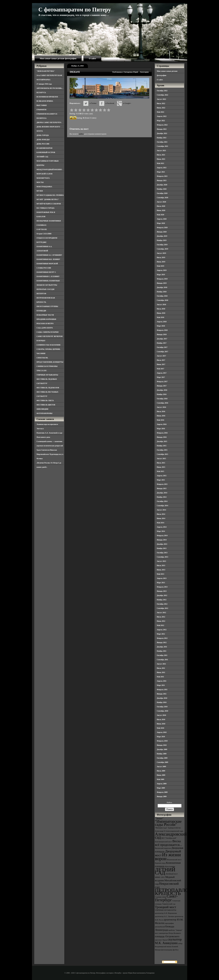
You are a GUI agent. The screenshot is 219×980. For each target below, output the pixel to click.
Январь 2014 (162, 540)
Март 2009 (161, 788)
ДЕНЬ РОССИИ (43, 144)
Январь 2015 (162, 488)
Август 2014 (162, 510)
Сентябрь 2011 (163, 660)
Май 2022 (161, 112)
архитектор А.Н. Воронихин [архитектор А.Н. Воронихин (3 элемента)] (166, 913)
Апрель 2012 (162, 630)
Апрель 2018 (162, 322)
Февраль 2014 (162, 536)
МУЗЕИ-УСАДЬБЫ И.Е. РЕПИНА (50, 195)
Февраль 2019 (162, 279)
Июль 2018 (161, 309)
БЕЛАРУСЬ (41, 92)
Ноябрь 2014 (162, 497)
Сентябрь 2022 (163, 95)
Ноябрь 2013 (162, 548)
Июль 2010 (161, 719)
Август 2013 (162, 561)
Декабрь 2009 (162, 749)
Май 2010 (161, 728)
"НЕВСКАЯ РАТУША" (46, 71)
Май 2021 (161, 163)
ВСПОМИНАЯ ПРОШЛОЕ (47, 97)
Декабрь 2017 (162, 339)
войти (81, 134)
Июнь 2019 (161, 262)
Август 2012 (162, 613)
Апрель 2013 (162, 578)
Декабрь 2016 (162, 390)
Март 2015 (161, 480)
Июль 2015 (161, 463)
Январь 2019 (162, 283)
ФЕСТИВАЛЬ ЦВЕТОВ (46, 405)
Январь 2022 (162, 129)
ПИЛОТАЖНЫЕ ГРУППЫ (47, 306)
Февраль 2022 (162, 125)
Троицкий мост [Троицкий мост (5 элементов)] (166, 907)
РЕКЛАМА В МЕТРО (45, 324)
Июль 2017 (161, 360)
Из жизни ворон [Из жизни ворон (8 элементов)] (168, 857)
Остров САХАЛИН (44, 234)
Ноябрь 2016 (162, 394)
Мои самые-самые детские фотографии (58, 59)
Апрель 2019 (162, 270)
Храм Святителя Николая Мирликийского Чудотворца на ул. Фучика (50, 454)
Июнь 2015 (161, 467)
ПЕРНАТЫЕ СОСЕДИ (46, 289)
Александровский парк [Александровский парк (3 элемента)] (174, 831)
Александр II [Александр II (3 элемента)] (160, 831)
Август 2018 (162, 305)
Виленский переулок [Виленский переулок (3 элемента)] (163, 848)
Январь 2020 (162, 232)
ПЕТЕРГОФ (41, 294)
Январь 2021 (162, 180)
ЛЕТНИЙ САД (42, 157)
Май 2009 (161, 779)
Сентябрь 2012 (163, 608)
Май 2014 (161, 523)
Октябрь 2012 (162, 604)
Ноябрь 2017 (162, 343)
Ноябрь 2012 (162, 600)
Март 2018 (161, 326)
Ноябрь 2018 (162, 292)
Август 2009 (162, 767)
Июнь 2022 (161, 108)
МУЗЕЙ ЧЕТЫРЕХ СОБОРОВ (49, 204)
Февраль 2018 (162, 330)
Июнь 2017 (161, 364)
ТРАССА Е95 (42, 371)
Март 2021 (161, 172)
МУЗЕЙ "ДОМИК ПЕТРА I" (48, 199)
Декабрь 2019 (162, 236)
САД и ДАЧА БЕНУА (45, 328)
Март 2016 (161, 429)
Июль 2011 (161, 668)
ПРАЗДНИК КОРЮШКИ (46, 319)
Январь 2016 (162, 437)
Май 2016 (161, 420)
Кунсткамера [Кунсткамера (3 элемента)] (170, 866)
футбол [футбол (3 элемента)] (176, 950)
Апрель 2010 (162, 732)
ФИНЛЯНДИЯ (42, 409)
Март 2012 (161, 634)
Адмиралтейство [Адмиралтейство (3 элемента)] (174, 828)
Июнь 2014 (161, 518)
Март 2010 (161, 737)
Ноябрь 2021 (162, 138)
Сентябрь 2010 (163, 711)
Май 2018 (161, 317)
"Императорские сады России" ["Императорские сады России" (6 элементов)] (168, 823)
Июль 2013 (161, 565)
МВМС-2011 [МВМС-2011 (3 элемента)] (160, 877)
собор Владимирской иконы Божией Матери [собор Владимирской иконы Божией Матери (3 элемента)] (169, 947)
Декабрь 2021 (162, 133)
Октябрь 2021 (162, 142)
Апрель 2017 (162, 373)
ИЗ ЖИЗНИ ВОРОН (45, 148)
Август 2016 (162, 407)
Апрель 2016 (162, 424)
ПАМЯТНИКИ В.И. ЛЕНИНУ (48, 259)
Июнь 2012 (161, 621)
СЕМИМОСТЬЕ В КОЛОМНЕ (49, 345)
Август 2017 (162, 356)
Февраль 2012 (162, 638)
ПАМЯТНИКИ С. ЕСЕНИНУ (48, 276)
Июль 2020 (161, 206)
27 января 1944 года (44, 84)
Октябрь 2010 (162, 707)
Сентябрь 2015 (163, 454)
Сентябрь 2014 (163, 506)
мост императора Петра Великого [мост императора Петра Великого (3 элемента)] (168, 933)
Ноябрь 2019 (162, 240)
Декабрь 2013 (162, 544)
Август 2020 (162, 202)
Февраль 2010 (162, 741)
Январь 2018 (162, 334)
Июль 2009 (161, 771)
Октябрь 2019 (162, 245)
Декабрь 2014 (162, 493)
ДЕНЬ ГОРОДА (43, 135)
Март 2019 (161, 275)
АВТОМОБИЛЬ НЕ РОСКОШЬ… (50, 88)
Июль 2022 (161, 103)
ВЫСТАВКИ (42, 105)
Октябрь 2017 (162, 347)
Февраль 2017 (162, 382)
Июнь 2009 (161, 775)
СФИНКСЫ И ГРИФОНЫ (47, 366)
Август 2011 (161, 664)
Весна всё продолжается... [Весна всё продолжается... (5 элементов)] (169, 843)
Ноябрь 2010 (162, 702)
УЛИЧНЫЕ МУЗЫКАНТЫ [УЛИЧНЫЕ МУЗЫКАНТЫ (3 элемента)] (166, 910)
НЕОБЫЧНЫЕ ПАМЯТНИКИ (49, 221)
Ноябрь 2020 (162, 189)
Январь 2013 (162, 591)
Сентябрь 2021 (163, 146)
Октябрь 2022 (162, 91)
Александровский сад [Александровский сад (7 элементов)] (171, 836)
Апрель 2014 (162, 527)
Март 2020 (161, 223)
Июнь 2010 (161, 724)
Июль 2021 (161, 155)
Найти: (169, 802)
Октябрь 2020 (162, 193)
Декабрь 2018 (162, 287)
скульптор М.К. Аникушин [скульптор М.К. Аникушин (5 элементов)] (168, 941)
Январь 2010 (162, 745)
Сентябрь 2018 (163, 300)
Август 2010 (162, 715)
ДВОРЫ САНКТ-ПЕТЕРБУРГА (49, 122)
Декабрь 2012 (162, 595)
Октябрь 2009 (162, 758)
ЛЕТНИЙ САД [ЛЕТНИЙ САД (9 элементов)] (165, 871)
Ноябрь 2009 (162, 754)
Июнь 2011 (161, 672)
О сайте (92, 59)
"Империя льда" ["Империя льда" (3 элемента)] (161, 828)
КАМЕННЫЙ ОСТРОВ (46, 152)
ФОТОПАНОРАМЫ (45, 413)
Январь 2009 (162, 796)
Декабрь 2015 (162, 441)
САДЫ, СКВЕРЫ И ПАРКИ (48, 332)
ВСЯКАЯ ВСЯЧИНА (45, 101)
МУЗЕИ (40, 191)
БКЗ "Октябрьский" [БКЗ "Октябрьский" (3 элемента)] (169, 838)
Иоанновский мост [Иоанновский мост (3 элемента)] (174, 860)
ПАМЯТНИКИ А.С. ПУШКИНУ (49, 255)
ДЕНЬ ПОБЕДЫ (43, 140)
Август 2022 (162, 99)
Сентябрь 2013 (163, 557)
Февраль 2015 (162, 484)
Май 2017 (161, 369)
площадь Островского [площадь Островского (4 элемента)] (167, 936)
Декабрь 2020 (162, 185)
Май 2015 (161, 471)
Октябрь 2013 (162, 553)
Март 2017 (161, 377)
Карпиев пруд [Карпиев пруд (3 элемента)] (160, 863)
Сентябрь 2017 (163, 352)
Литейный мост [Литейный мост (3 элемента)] (172, 874)
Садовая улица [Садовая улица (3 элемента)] (161, 897)
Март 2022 (161, 121)
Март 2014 (161, 531)
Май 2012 (161, 625)
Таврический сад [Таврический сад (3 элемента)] (169, 904)
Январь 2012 (162, 642)
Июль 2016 (161, 411)
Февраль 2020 (162, 228)
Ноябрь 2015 (162, 446)
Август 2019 (162, 253)
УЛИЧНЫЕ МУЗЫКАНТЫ (47, 375)
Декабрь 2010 (162, 698)
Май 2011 (160, 677)
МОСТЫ (40, 182)
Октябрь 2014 (162, 501)
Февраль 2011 (162, 690)
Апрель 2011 (162, 681)
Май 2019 (161, 266)
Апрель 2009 (162, 784)
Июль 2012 (161, 617)
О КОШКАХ (42, 225)
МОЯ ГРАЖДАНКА (44, 187)
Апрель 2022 (162, 116)
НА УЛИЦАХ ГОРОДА (46, 208)
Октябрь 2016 (162, 399)
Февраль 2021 (162, 176)
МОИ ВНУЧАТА (43, 178)
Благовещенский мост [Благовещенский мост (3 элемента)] (164, 842)
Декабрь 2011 (162, 647)
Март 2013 (161, 583)
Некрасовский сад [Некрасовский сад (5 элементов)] (167, 885)
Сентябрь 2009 (163, 762)
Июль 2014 (161, 514)
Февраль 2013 (162, 587)
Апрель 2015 (162, 476)
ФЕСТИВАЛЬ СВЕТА (45, 401)
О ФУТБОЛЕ (42, 229)
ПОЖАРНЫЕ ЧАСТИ (45, 315)
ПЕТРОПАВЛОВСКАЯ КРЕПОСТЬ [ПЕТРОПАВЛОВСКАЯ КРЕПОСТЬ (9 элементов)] (180, 892)
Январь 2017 (162, 386)
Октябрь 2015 (162, 450)
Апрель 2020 (162, 219)
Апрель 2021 (162, 168)
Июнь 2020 (161, 210)
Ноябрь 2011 (162, 651)
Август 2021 (162, 150)
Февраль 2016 (162, 433)
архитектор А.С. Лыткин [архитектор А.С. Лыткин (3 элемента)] (165, 916)
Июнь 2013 (161, 570)
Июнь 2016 (161, 416)
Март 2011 (161, 685)
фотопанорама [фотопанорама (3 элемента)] (167, 950)
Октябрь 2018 (162, 296)
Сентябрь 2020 (163, 198)
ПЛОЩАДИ (41, 311)
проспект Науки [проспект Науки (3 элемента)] (161, 940)
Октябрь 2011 (162, 655)
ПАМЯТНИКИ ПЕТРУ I (46, 272)
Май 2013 (161, 574)
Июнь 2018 (161, 313)
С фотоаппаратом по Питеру (75, 10)
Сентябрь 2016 (163, 403)
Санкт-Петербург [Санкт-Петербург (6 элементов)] (166, 898)
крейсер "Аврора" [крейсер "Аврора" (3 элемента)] (175, 930)
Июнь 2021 (161, 159)
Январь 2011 (162, 694)
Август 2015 (162, 459)
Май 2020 (161, 215)
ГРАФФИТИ (41, 110)
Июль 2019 (161, 257)
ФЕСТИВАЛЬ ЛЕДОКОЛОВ (48, 388)
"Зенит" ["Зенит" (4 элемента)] (159, 818)
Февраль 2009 (162, 792)
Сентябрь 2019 (163, 249)
